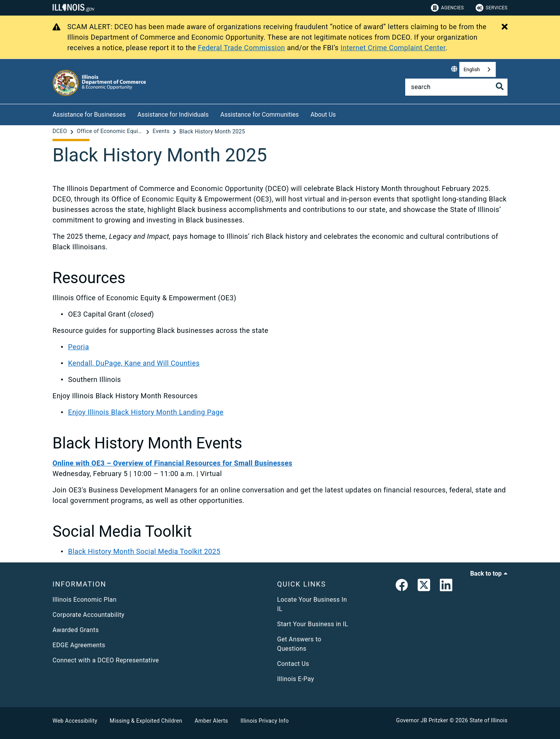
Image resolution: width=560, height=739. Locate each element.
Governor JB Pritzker (422, 720)
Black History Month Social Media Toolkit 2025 (144, 551)
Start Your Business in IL (313, 624)
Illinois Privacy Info (264, 721)
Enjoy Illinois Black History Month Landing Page (146, 412)
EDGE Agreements (79, 645)
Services (492, 8)
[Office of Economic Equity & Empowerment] (110, 131)
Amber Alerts (212, 721)
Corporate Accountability (88, 615)
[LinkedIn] (446, 587)
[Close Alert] (505, 27)
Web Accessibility (75, 721)
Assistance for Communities (260, 115)
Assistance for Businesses (89, 115)
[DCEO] (60, 131)
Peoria (79, 347)
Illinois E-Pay (296, 679)
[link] (402, 587)
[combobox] (478, 69)
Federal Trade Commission (241, 48)
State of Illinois (488, 720)
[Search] (456, 87)
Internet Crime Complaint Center (393, 48)
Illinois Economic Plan (85, 600)
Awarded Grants (76, 630)
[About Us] (342, 113)
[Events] (162, 131)
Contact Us (293, 664)
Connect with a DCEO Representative (106, 660)
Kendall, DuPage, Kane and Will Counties (134, 363)
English (472, 69)
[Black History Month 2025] (212, 131)
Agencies (447, 8)
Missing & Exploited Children (146, 721)
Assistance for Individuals (173, 115)
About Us (323, 115)
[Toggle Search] (500, 86)
